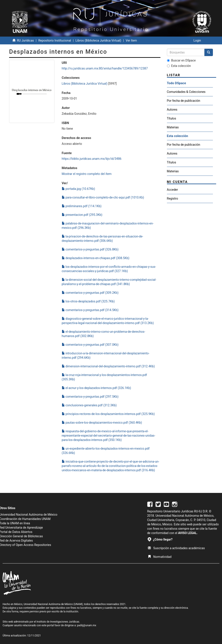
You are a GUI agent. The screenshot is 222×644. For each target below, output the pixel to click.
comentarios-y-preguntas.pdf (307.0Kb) (90, 345)
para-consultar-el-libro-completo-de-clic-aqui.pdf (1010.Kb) (103, 197)
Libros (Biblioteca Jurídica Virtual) (98, 40)
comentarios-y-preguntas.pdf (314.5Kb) (90, 310)
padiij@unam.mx (87, 625)
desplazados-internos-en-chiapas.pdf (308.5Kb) (96, 258)
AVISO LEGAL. (188, 533)
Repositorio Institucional (55, 40)
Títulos (172, 118)
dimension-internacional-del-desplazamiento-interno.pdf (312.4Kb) (108, 366)
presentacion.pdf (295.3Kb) (82, 215)
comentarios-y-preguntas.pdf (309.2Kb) (90, 293)
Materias (173, 127)
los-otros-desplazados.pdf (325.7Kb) (88, 301)
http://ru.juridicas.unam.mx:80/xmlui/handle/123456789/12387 (105, 68)
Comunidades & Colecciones (186, 92)
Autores (172, 110)
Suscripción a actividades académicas (176, 548)
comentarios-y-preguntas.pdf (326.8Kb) (90, 249)
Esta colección (179, 66)
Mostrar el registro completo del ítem (87, 174)
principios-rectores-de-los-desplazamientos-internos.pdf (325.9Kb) (108, 414)
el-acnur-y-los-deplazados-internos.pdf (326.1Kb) (96, 388)
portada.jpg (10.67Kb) (78, 189)
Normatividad (160, 557)
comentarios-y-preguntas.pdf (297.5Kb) (90, 397)
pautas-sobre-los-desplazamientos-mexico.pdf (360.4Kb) (102, 423)
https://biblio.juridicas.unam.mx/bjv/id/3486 (92, 159)
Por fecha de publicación (184, 101)
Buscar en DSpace (181, 60)
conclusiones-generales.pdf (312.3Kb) (89, 405)
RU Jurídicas (25, 40)
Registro (173, 199)
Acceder (172, 190)
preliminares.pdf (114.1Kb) (82, 206)
